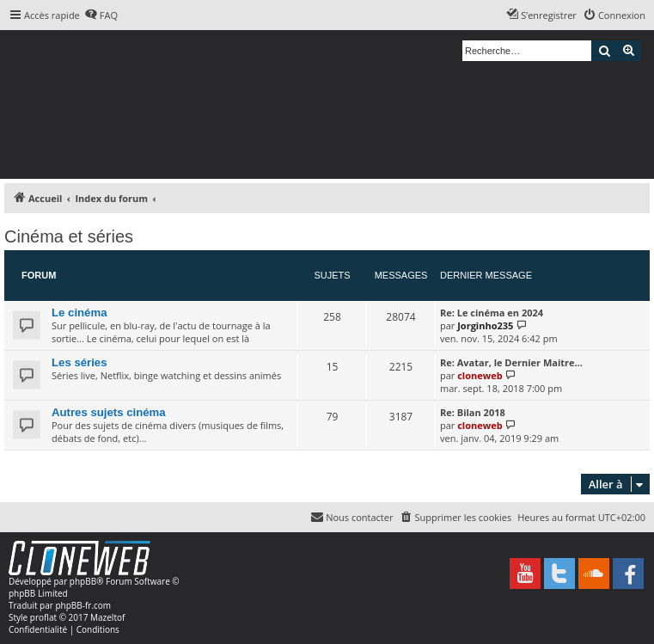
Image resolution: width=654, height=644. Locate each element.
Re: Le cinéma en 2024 (492, 313)
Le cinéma (79, 313)
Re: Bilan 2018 (473, 412)
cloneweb (480, 375)
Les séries (79, 362)
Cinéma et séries (69, 236)
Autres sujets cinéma (109, 412)
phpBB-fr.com (83, 605)
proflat (43, 617)
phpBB (83, 581)
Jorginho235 (485, 325)
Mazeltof (107, 617)
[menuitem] (101, 15)
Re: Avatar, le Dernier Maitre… (511, 362)
